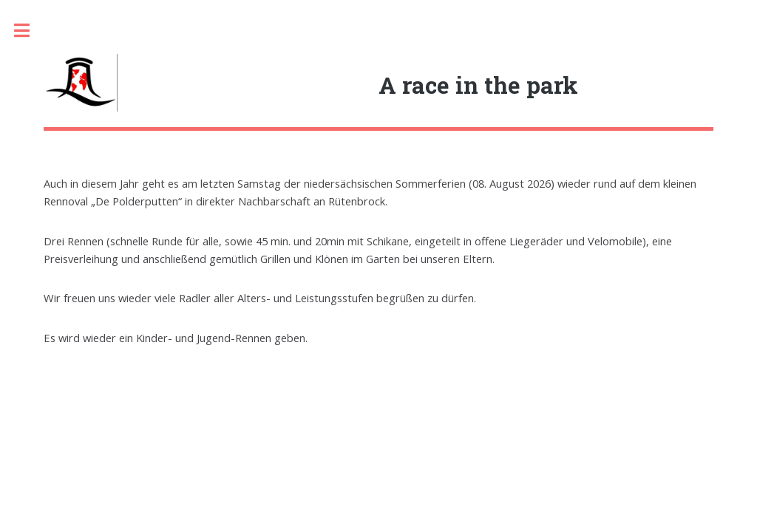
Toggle (29, 31)
